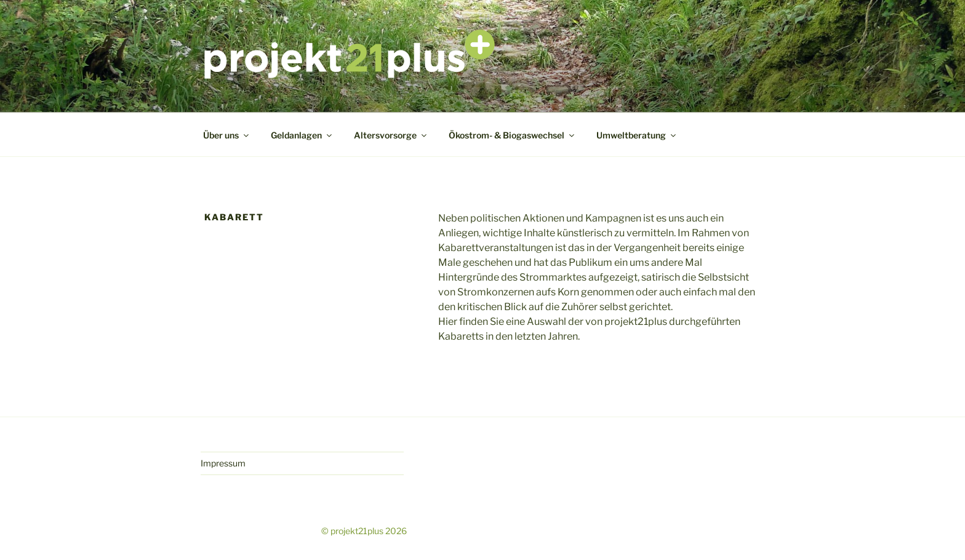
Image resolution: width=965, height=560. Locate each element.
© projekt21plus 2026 (364, 531)
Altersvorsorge (391, 135)
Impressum (223, 463)
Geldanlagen (302, 135)
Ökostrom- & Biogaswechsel (512, 135)
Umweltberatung (637, 135)
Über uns (227, 135)
